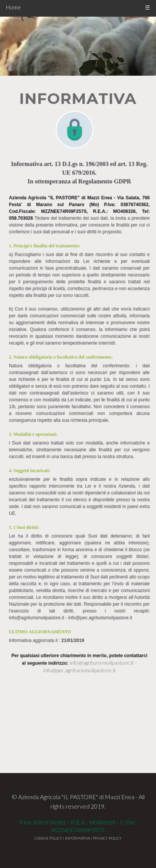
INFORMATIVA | (79, 838)
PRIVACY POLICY (107, 838)
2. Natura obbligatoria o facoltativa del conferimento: (62, 282)
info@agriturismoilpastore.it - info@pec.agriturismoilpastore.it (72, 543)
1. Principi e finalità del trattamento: (46, 171)
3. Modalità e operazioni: (35, 359)
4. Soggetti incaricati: (31, 395)
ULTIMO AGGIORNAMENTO (41, 557)
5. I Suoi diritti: (25, 452)
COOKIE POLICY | (50, 838)
